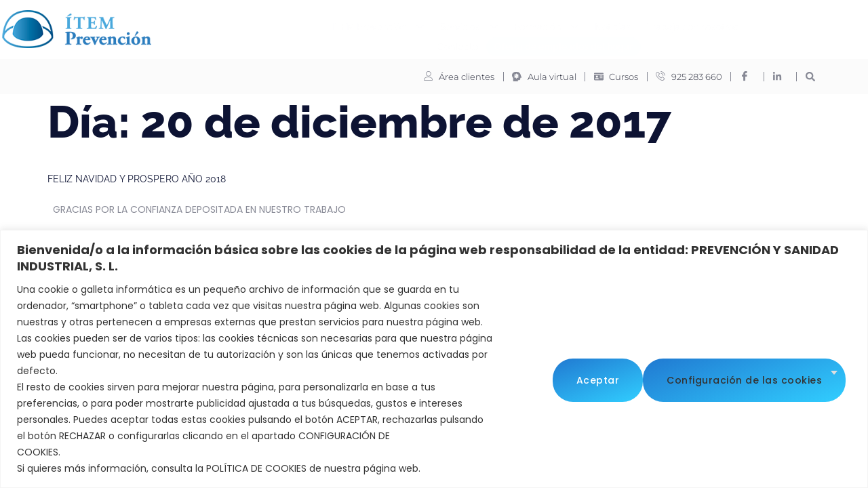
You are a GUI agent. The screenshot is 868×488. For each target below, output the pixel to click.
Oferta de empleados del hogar (462, 45)
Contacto (673, 25)
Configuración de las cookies (654, 379)
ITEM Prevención (276, 26)
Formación (444, 26)
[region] (434, 359)
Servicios (367, 26)
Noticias (510, 25)
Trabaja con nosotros (590, 25)
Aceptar (806, 379)
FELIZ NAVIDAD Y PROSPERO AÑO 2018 (137, 178)
